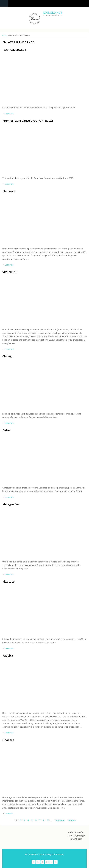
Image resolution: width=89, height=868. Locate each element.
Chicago (8, 356)
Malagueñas (11, 504)
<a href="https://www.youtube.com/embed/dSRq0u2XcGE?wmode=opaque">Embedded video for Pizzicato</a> (35, 612)
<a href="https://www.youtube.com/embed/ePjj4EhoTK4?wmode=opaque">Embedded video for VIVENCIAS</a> (35, 302)
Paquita (8, 655)
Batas (6, 430)
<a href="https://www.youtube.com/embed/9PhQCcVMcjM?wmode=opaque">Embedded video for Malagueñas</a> (35, 534)
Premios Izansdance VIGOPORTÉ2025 (28, 121)
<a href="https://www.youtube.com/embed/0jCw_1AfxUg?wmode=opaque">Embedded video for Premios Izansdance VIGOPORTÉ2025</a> (35, 151)
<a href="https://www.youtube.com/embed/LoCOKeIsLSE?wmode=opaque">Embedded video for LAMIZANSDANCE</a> (35, 80)
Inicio (5, 35)
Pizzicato (8, 582)
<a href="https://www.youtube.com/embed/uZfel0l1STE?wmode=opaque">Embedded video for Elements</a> (35, 221)
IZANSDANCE (53, 13)
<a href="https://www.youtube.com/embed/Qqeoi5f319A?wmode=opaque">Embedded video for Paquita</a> (35, 686)
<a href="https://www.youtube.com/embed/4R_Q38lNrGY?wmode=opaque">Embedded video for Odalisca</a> (35, 770)
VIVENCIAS (10, 272)
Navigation (4, 4)
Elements (9, 191)
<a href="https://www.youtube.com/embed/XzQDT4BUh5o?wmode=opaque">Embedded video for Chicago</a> (35, 386)
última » (72, 820)
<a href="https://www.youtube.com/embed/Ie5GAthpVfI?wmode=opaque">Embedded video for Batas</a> (35, 460)
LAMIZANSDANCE (15, 50)
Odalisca (8, 740)
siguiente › (61, 820)
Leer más (9, 113)
